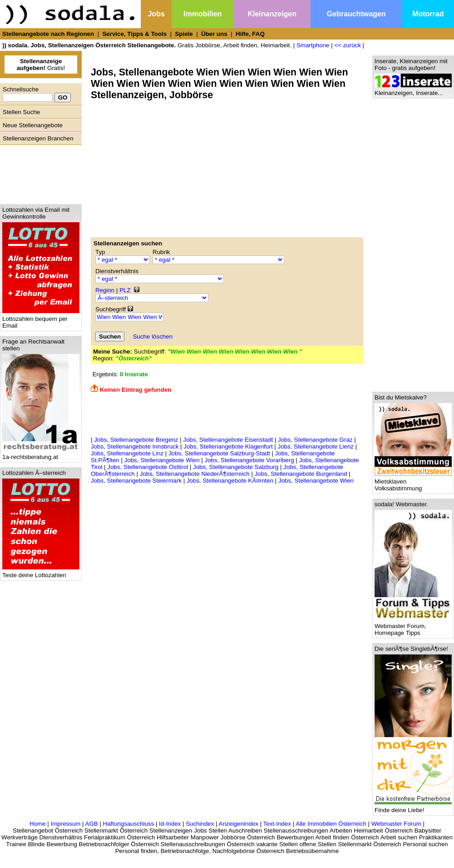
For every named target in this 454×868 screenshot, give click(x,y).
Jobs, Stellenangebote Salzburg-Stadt (219, 453)
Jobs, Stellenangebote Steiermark (136, 481)
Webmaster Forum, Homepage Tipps (413, 627)
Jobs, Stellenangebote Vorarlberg (249, 460)
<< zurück (348, 45)
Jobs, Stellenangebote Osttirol (148, 467)
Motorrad (428, 14)
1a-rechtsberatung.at (41, 454)
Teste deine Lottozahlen (41, 572)
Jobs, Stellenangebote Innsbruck (135, 446)
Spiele (184, 34)
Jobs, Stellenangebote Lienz (316, 446)
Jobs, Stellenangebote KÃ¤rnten (230, 481)
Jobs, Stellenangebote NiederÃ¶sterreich (195, 474)
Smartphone (313, 45)
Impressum (65, 824)
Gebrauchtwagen (356, 14)
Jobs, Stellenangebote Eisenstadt (228, 440)
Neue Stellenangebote (33, 125)
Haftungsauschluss (129, 824)
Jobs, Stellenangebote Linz (127, 453)
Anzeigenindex (239, 824)
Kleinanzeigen (272, 14)
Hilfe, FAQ (250, 34)
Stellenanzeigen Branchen (38, 138)
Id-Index (170, 824)
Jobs (156, 14)
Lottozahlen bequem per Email (41, 319)
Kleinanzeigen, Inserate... (413, 90)
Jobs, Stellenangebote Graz (315, 440)
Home (38, 824)
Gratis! (41, 65)
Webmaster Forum (396, 824)
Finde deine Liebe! (413, 807)
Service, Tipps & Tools (134, 34)
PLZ (125, 290)
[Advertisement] (39, 172)
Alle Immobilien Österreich (331, 824)
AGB (92, 824)
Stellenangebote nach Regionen (48, 34)
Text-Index (277, 824)
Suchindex (200, 824)
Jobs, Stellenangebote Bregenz (136, 440)
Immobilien (202, 14)
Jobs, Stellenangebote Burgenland (301, 474)
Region (105, 290)
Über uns (214, 34)
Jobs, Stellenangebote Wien (162, 460)
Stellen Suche (21, 112)
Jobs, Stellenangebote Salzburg (236, 467)
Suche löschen (153, 337)
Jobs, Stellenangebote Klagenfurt (228, 446)
